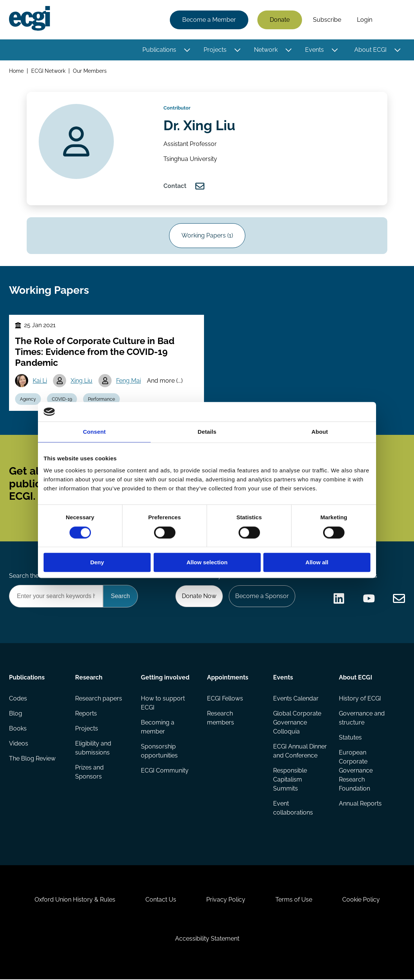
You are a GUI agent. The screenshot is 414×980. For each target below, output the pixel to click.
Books (18, 729)
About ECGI (370, 50)
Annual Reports (360, 804)
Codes (18, 699)
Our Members (90, 71)
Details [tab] (207, 432)
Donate (280, 20)
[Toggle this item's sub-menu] (187, 50)
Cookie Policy (361, 900)
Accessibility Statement (207, 939)
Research (89, 678)
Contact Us (161, 900)
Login (365, 20)
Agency (28, 400)
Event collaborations (293, 809)
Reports (86, 714)
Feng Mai (128, 381)
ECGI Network (48, 71)
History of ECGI (360, 699)
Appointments (228, 678)
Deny (97, 563)
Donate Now (199, 597)
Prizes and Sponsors (89, 773)
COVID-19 (62, 400)
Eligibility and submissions (93, 749)
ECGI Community (165, 771)
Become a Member (209, 20)
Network (266, 50)
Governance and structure (362, 719)
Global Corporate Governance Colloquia (297, 723)
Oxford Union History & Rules (75, 900)
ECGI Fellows (225, 699)
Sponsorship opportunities (159, 752)
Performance (101, 400)
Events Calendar (296, 699)
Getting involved (165, 678)
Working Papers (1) (207, 236)
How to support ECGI (163, 704)
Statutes (350, 738)
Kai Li (40, 381)
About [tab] (320, 432)
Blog (16, 714)
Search (393, 20)
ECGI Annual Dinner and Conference (300, 752)
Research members (221, 719)
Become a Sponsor (262, 597)
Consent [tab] (94, 432)
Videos (19, 744)
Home (16, 71)
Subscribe (327, 20)
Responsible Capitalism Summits (290, 780)
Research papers (99, 699)
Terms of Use (294, 900)
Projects (215, 50)
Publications (159, 50)
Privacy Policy (226, 900)
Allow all (317, 563)
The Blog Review (32, 759)
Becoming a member (158, 728)
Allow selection (207, 563)
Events (314, 50)
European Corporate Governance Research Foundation (356, 771)
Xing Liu (82, 381)
